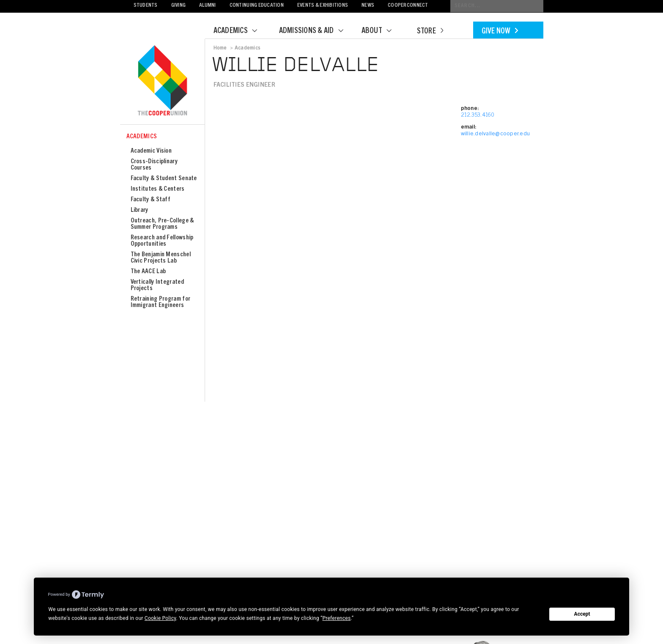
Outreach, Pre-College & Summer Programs (162, 224)
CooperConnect (408, 6)
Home (220, 48)
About (382, 31)
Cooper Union (162, 81)
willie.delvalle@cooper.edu (496, 134)
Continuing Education (257, 6)
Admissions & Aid (316, 31)
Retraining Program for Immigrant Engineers (161, 302)
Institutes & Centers (158, 189)
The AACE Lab (148, 272)
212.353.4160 (478, 116)
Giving (179, 6)
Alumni (208, 6)
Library (140, 210)
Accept (582, 614)
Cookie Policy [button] (160, 618)
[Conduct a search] (497, 6)
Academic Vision (151, 151)
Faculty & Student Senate (164, 179)
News (368, 6)
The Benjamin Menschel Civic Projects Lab (161, 258)
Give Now (500, 32)
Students (146, 6)
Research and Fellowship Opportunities (162, 241)
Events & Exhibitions (323, 6)
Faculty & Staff (151, 200)
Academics (241, 31)
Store (430, 32)
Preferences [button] (336, 618)
